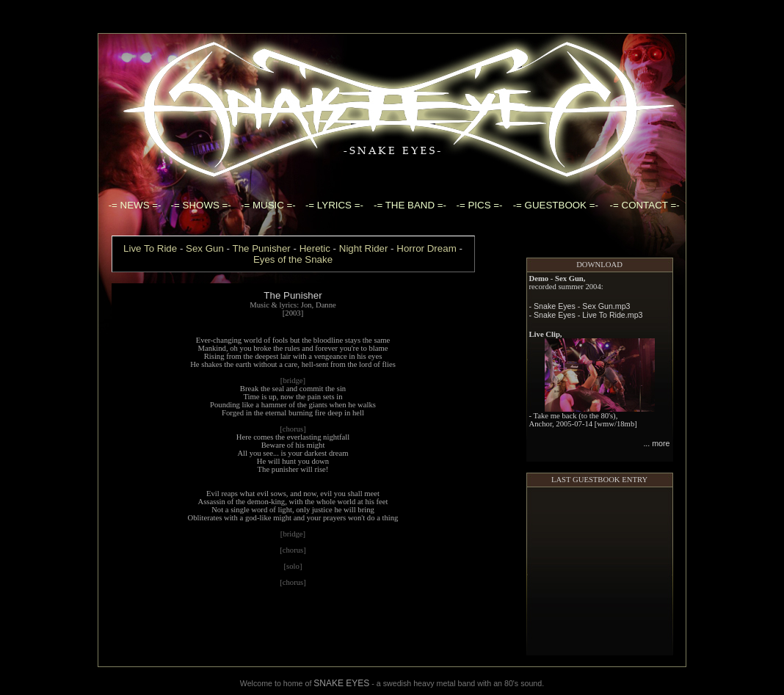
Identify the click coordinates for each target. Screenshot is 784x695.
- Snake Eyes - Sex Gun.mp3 (580, 286)
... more (656, 423)
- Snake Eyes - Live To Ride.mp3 (586, 295)
